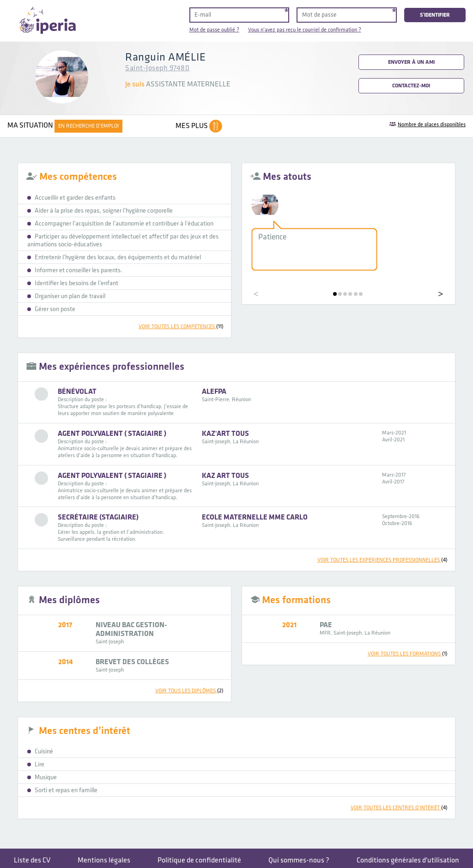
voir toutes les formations (408, 654)
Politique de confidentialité (199, 860)
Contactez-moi (411, 86)
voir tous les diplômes (189, 691)
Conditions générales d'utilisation (408, 860)
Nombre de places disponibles (432, 125)
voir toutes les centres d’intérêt (399, 808)
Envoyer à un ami (411, 62)
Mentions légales (104, 860)
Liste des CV (32, 860)
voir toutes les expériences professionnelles (382, 560)
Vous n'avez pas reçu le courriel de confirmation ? (305, 30)
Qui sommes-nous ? (299, 860)
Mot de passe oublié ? (214, 30)
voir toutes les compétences (181, 327)
